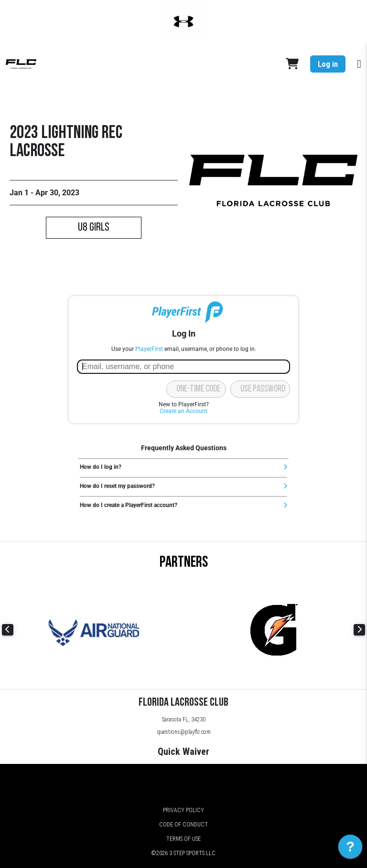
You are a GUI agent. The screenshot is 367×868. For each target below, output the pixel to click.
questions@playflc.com (184, 732)
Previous (8, 630)
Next (359, 630)
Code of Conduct (183, 825)
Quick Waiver (183, 752)
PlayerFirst (149, 349)
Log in (328, 64)
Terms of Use (183, 839)
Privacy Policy (183, 810)
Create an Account (183, 411)
